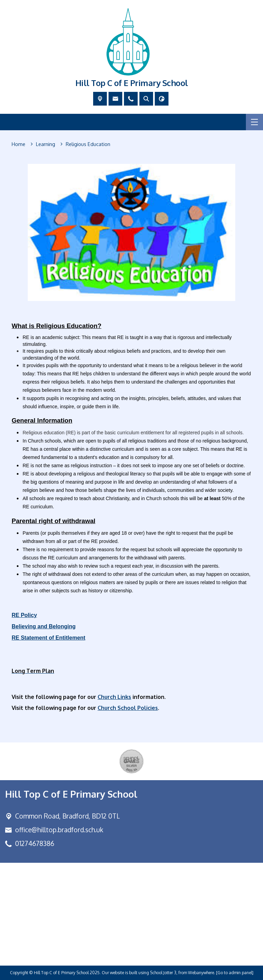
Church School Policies (128, 707)
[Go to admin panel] (235, 973)
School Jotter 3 (163, 973)
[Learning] (46, 144)
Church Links (114, 697)
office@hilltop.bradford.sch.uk (59, 830)
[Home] (18, 144)
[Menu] (254, 122)
